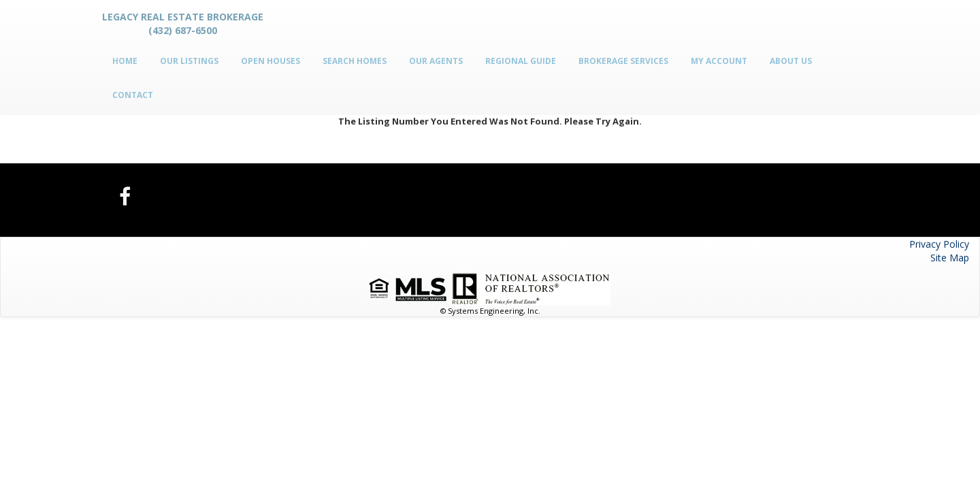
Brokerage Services (623, 61)
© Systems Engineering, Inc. (490, 311)
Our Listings (189, 61)
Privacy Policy (939, 244)
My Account (719, 61)
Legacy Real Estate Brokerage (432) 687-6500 (183, 23)
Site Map (950, 258)
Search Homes (355, 61)
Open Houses (271, 61)
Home (125, 61)
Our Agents (436, 61)
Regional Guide (521, 61)
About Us (791, 61)
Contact (133, 95)
